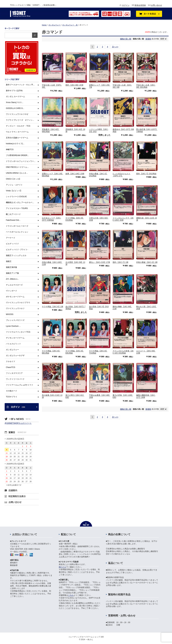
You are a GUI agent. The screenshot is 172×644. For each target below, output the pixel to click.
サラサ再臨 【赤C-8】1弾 (52, 307)
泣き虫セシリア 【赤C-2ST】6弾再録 (51, 219)
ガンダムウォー (12, 350)
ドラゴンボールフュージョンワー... (21, 161)
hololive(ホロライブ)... (15, 144)
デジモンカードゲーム (15, 338)
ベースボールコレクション (17, 232)
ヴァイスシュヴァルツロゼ (17, 114)
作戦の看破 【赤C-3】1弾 (147, 262)
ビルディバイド (12, 244)
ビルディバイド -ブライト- (17, 250)
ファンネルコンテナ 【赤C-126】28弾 (123, 219)
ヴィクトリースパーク (15, 379)
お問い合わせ (156, 5)
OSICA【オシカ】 (13, 179)
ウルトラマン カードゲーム (17, 132)
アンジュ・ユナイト (14, 185)
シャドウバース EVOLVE (16, 197)
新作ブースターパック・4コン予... (20, 85)
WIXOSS (10, 314)
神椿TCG (10, 149)
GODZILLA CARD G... (15, 108)
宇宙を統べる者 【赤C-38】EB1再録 (146, 86)
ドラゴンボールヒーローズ (17, 226)
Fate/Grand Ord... (13, 220)
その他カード (11, 391)
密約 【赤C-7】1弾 (120, 262)
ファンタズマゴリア (14, 373)
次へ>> (115, 47)
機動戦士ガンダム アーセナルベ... (20, 202)
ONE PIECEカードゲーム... (17, 167)
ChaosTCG (11, 367)
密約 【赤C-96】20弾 (74, 85)
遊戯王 (9, 261)
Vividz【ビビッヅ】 (14, 191)
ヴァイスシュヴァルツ (15, 308)
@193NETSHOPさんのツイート (18, 423)
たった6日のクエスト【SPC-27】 (122, 175)
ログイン (126, 5)
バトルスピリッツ (13, 344)
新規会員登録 (140, 5)
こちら (71, 595)
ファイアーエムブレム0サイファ (19, 385)
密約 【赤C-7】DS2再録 (146, 174)
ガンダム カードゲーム (15, 97)
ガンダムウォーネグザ (15, 356)
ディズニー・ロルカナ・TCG (18, 126)
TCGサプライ (12, 397)
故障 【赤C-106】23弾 (75, 174)
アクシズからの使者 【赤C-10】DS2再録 (123, 352)
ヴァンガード (11, 291)
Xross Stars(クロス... (15, 102)
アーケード (11, 238)
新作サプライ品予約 (14, 91)
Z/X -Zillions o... (12, 279)
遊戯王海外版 (11, 267)
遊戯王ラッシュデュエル (16, 255)
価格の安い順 (126, 39)
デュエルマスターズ (14, 285)
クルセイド (11, 361)
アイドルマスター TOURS (17, 208)
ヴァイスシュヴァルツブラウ (18, 303)
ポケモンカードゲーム (15, 297)
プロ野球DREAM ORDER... (17, 155)
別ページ (63, 567)
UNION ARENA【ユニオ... (17, 173)
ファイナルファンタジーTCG (18, 332)
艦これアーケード (13, 214)
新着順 (148, 39)
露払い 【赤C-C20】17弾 (99, 262)
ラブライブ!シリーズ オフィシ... (20, 120)
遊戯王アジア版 (12, 273)
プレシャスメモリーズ (15, 320)
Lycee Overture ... (13, 326)
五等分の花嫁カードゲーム (17, 138)
